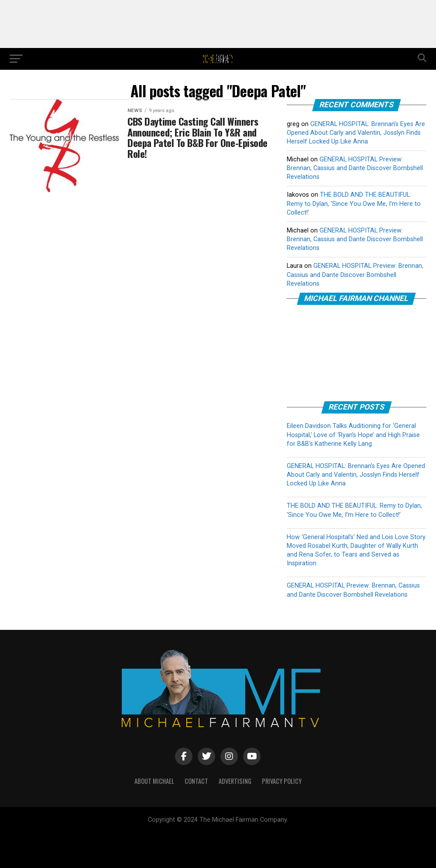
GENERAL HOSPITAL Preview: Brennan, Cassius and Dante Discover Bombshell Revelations (355, 168)
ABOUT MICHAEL (154, 781)
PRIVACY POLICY (282, 781)
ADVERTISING (235, 781)
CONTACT (196, 781)
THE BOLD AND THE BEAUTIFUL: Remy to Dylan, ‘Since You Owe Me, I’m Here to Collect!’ (354, 203)
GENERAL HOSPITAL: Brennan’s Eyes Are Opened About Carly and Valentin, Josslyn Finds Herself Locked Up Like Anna (356, 133)
